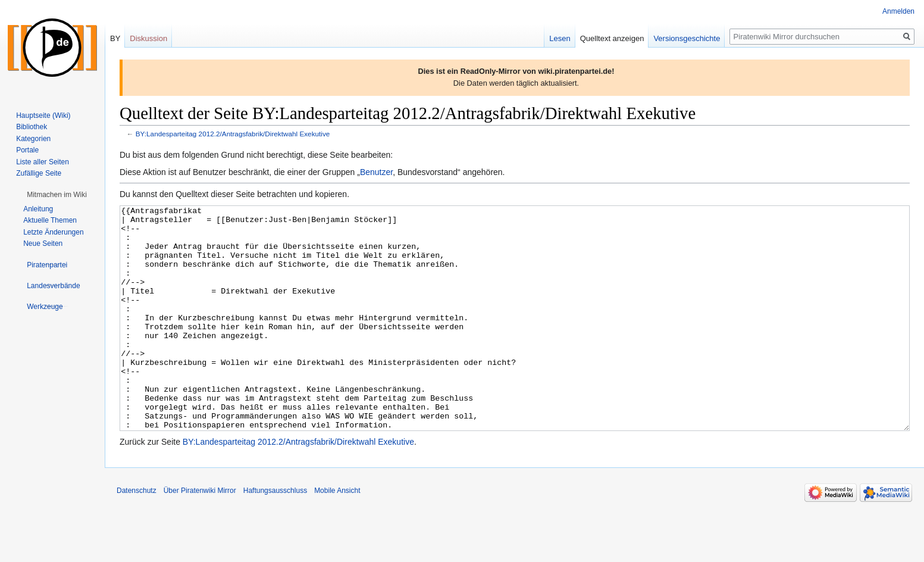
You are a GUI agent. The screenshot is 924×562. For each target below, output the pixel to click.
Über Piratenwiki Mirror (200, 535)
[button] (57, 195)
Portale (27, 150)
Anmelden (898, 11)
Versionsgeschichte (687, 38)
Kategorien (33, 139)
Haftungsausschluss (275, 535)
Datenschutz (137, 535)
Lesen (560, 38)
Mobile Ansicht (337, 535)
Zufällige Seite (39, 173)
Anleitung (38, 209)
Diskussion (148, 38)
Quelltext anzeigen (612, 38)
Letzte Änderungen (53, 232)
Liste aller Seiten (43, 162)
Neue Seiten (43, 243)
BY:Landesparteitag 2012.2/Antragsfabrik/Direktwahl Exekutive (233, 134)
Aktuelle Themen (50, 220)
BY (115, 38)
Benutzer (376, 172)
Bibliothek (32, 127)
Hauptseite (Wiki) (43, 115)
